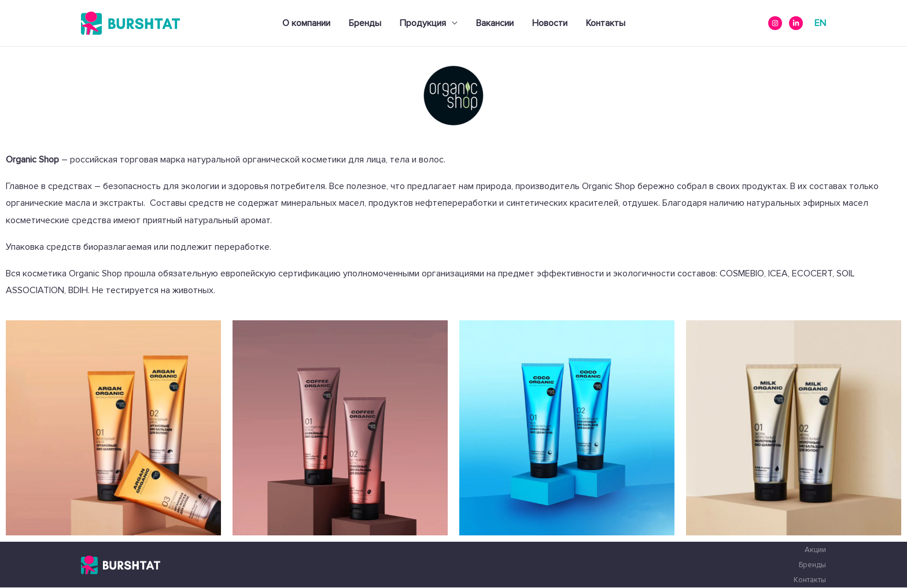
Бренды (365, 23)
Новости (550, 23)
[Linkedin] (796, 23)
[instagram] (775, 23)
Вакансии (495, 23)
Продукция (423, 23)
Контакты (606, 23)
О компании (306, 23)
